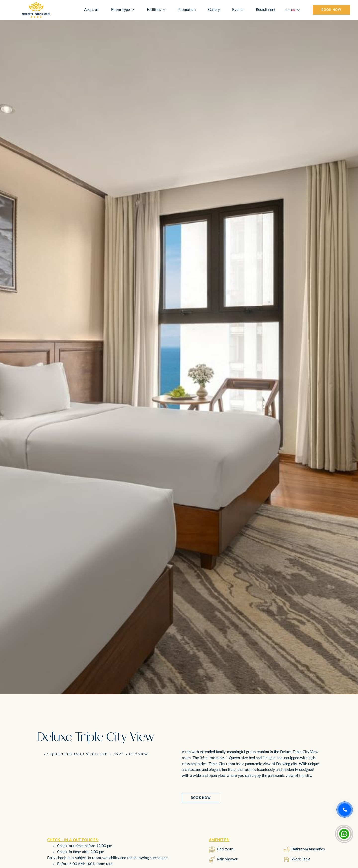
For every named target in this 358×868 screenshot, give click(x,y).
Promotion (187, 10)
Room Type (120, 10)
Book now (201, 798)
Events (238, 10)
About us (91, 10)
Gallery (214, 10)
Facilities (154, 10)
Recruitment (266, 10)
